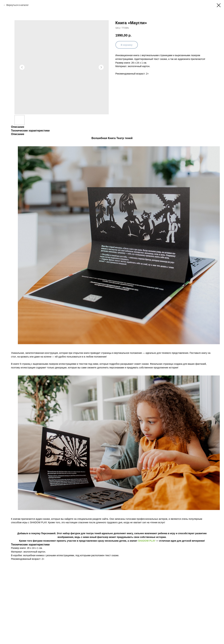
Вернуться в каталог (18, 5)
